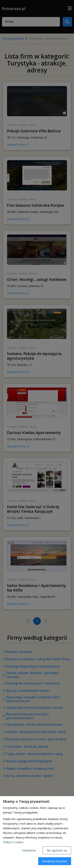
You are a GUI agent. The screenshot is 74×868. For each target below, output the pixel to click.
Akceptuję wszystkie (55, 861)
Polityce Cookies (13, 842)
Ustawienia (29, 850)
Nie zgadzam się (57, 850)
